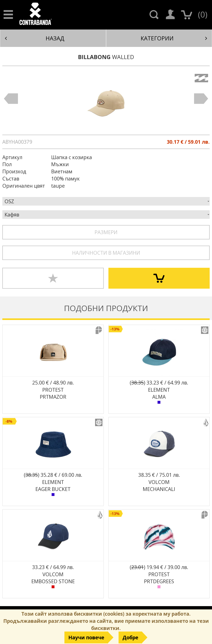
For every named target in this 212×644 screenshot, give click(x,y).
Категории (174, 38)
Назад (35, 38)
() (203, 14)
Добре (130, 637)
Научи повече (86, 637)
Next (201, 99)
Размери (106, 232)
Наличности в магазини (106, 253)
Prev (11, 99)
